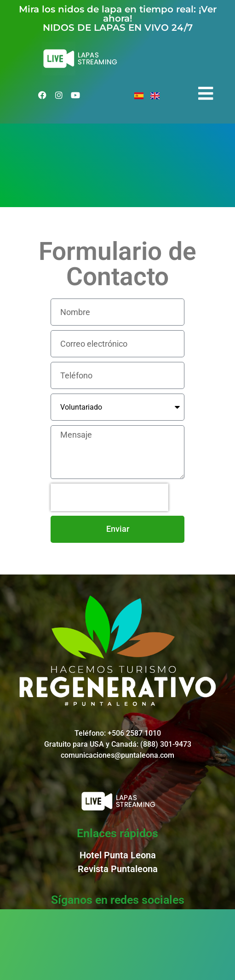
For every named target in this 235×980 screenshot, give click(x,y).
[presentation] (109, 497)
